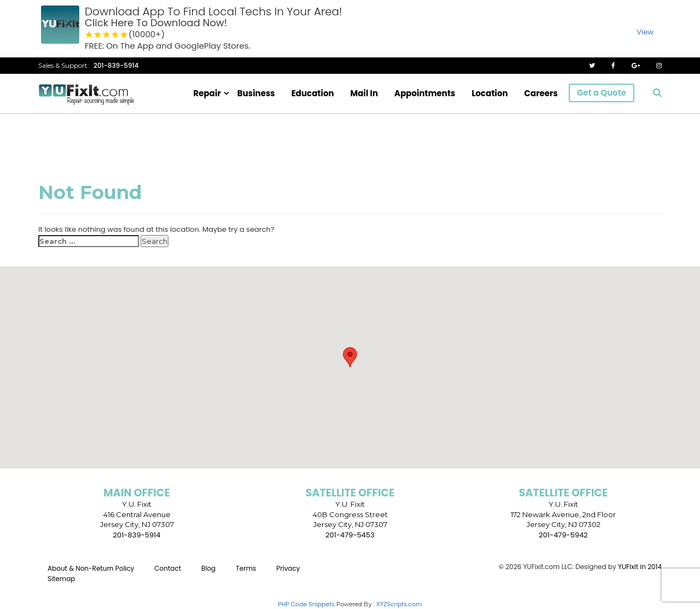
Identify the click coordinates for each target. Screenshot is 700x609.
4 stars (115, 35)
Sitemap (61, 579)
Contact (168, 568)
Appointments (425, 93)
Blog (208, 568)
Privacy (288, 568)
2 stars (98, 35)
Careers (541, 93)
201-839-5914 (116, 65)
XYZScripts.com (399, 604)
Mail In (364, 93)
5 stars (124, 35)
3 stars (107, 35)
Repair (207, 93)
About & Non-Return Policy (91, 568)
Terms (246, 568)
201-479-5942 (563, 535)
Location (489, 93)
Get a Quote (602, 93)
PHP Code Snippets (306, 604)
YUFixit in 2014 (640, 567)
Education (313, 93)
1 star (89, 35)
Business (256, 93)
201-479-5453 (350, 535)
